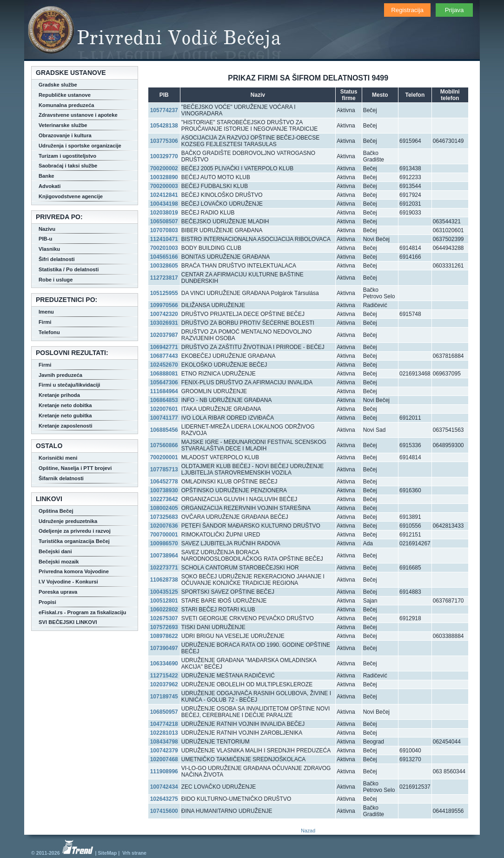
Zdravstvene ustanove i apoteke (78, 115)
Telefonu (49, 332)
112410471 (164, 239)
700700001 (164, 535)
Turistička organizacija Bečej (74, 541)
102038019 (164, 213)
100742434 (164, 787)
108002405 (164, 508)
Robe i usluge (56, 280)
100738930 (164, 490)
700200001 (164, 457)
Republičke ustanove (65, 95)
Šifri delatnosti (57, 259)
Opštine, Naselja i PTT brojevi (75, 468)
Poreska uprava (58, 592)
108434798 (164, 742)
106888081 (164, 374)
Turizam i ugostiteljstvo (67, 156)
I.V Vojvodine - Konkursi (68, 582)
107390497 (164, 648)
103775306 (164, 141)
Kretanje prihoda (59, 395)
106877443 (164, 356)
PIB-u (45, 239)
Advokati (50, 186)
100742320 (164, 314)
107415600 (164, 811)
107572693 (164, 627)
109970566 (164, 305)
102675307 (164, 618)
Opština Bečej (56, 511)
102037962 (164, 684)
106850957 (164, 712)
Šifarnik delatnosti (61, 478)
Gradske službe (58, 85)
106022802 (164, 610)
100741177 (164, 418)
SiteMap (107, 853)
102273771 (164, 568)
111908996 (164, 771)
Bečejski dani (55, 551)
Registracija (407, 10)
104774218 (164, 724)
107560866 (164, 445)
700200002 (164, 168)
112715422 (164, 676)
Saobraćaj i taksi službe (68, 166)
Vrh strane (134, 853)
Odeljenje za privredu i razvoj (75, 531)
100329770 (164, 156)
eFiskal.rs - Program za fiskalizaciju (82, 612)
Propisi (47, 602)
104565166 (164, 257)
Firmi (45, 322)
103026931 (164, 323)
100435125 (164, 592)
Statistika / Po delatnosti (69, 269)
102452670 (164, 365)
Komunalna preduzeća (66, 105)
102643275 (164, 799)
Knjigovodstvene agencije (71, 196)
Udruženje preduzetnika (68, 521)
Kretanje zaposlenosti (66, 426)
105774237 (164, 110)
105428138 (164, 126)
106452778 (164, 482)
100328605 (164, 266)
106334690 (164, 664)
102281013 (164, 733)
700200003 (164, 186)
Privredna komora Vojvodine (74, 571)
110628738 (164, 580)
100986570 (164, 543)
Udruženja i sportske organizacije (80, 146)
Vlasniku (49, 249)
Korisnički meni (58, 458)
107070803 (164, 230)
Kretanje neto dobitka (65, 405)
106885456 (164, 430)
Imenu (46, 312)
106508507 (164, 221)
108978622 (164, 636)
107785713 (164, 469)
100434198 (164, 204)
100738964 (164, 556)
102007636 (164, 526)
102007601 (164, 409)
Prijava (454, 10)
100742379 (164, 751)
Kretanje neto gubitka (65, 416)
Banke (46, 176)
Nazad (308, 831)
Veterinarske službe (63, 125)
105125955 (164, 293)
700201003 (164, 248)
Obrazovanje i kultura (65, 135)
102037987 (164, 335)
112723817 (164, 278)
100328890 (164, 177)
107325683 (164, 517)
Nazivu (47, 229)
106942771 (164, 347)
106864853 (164, 400)
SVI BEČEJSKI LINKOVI (68, 622)
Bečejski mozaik (59, 562)
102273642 (164, 499)
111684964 (164, 391)
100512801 (164, 601)
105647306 (164, 382)
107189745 (164, 697)
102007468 (164, 759)
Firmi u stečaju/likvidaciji (69, 385)
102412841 (164, 195)
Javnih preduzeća (60, 375)
